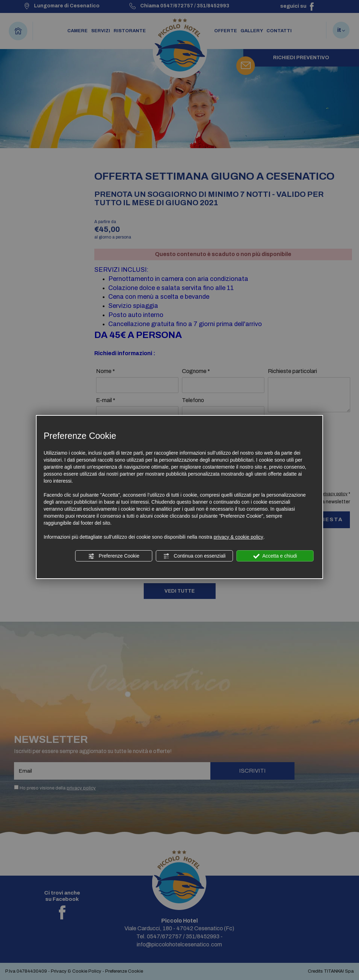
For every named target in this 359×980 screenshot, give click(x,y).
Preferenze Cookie (114, 556)
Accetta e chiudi (275, 556)
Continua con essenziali (195, 556)
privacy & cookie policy (238, 537)
